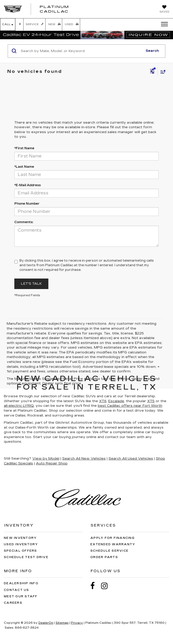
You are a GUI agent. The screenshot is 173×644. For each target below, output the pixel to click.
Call (8, 24)
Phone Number (27, 204)
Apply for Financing (112, 538)
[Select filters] (152, 72)
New (54, 24)
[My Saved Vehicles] (164, 9)
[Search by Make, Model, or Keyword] (81, 51)
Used (71, 24)
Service (34, 24)
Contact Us (17, 590)
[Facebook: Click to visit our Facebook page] (95, 586)
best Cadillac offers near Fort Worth (130, 406)
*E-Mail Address (28, 185)
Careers (13, 603)
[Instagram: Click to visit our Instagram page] (107, 586)
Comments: (24, 222)
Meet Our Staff (21, 596)
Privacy (77, 623)
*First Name (24, 148)
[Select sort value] (162, 72)
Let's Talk (31, 284)
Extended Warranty (113, 544)
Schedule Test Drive (26, 557)
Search (152, 51)
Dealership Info (21, 583)
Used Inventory (21, 544)
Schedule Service (109, 551)
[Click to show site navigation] (163, 24)
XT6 (103, 401)
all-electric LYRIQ (19, 406)
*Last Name (24, 167)
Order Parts (104, 557)
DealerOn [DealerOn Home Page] (46, 623)
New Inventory (20, 538)
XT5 (151, 401)
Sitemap (62, 623)
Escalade (116, 401)
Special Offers (20, 551)
